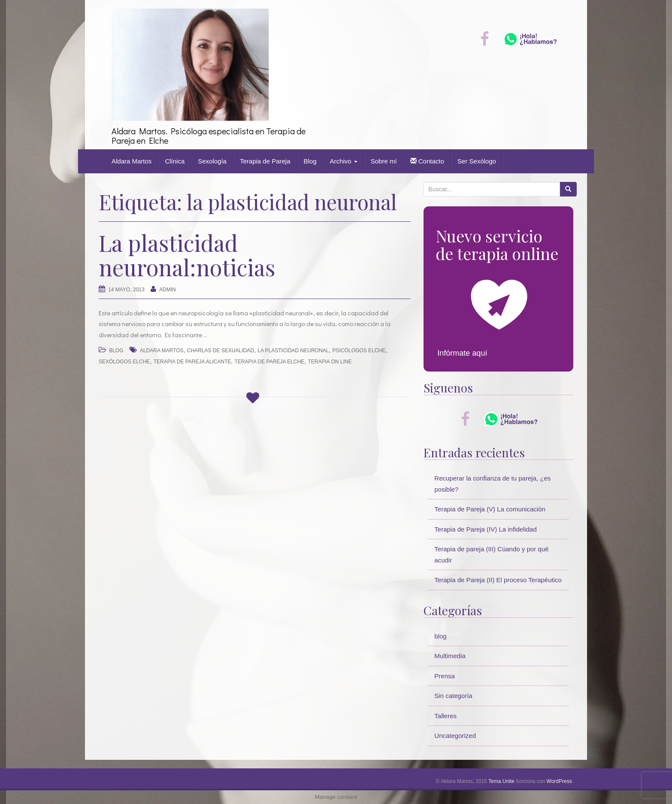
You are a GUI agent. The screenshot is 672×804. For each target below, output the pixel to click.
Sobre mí (384, 161)
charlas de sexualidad (221, 351)
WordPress (559, 781)
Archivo (344, 161)
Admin (168, 290)
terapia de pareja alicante (192, 362)
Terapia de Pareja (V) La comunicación (490, 509)
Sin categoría (453, 696)
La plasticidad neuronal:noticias (187, 255)
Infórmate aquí (462, 353)
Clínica (175, 161)
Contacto (427, 161)
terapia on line (330, 362)
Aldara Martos (132, 161)
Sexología (212, 161)
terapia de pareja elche (270, 362)
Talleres (445, 716)
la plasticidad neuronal (293, 351)
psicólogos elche (359, 351)
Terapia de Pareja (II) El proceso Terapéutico (498, 580)
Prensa (445, 676)
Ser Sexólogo (477, 161)
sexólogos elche (124, 362)
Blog (310, 161)
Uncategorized (455, 736)
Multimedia (450, 656)
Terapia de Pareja (265, 161)
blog (116, 351)
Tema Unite (501, 781)
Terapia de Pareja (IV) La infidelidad (485, 529)
